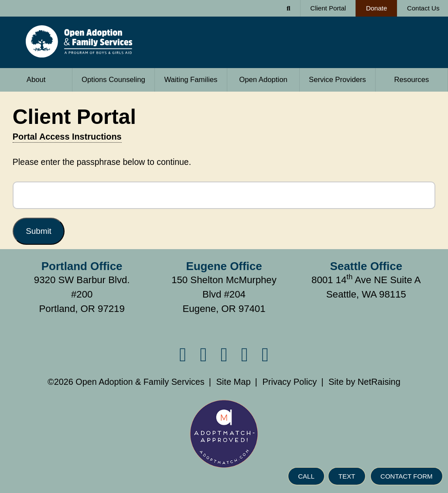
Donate (371, 6)
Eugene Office (224, 266)
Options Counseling (113, 80)
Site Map (233, 382)
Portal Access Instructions (67, 137)
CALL (306, 477)
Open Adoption (263, 80)
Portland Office (82, 266)
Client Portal (328, 8)
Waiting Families (191, 80)
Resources (411, 80)
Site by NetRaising (364, 382)
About (23, 76)
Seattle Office (366, 266)
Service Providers (333, 76)
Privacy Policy (289, 382)
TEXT (347, 477)
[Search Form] (289, 8)
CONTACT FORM (406, 477)
